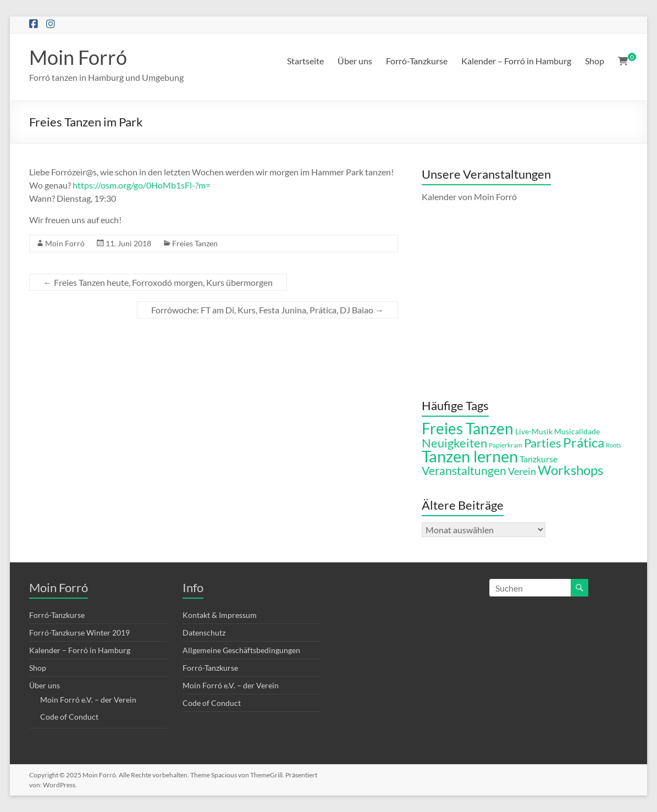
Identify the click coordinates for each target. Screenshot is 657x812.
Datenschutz (204, 633)
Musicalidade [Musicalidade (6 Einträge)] (577, 432)
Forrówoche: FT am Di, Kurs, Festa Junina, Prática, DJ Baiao (267, 310)
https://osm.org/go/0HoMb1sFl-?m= (142, 185)
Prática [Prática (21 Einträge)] (584, 443)
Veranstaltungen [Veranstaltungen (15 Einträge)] (464, 471)
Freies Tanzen (195, 243)
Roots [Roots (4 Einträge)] (614, 445)
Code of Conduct (69, 717)
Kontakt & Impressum (220, 615)
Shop (595, 61)
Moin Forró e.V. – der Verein (88, 700)
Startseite (305, 61)
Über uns (355, 61)
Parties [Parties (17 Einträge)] (543, 443)
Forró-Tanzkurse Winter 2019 (79, 633)
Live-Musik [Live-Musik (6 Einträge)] (534, 432)
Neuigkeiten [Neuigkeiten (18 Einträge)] (454, 443)
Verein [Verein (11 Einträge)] (522, 471)
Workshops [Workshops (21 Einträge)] (570, 470)
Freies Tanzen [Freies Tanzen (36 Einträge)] (468, 428)
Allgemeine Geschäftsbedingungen (241, 650)
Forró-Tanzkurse (417, 61)
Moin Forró (78, 57)
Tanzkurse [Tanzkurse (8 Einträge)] (539, 459)
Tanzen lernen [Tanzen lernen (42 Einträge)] (470, 456)
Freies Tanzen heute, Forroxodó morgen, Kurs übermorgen (158, 282)
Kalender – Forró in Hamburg (516, 61)
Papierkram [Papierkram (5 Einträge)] (506, 445)
